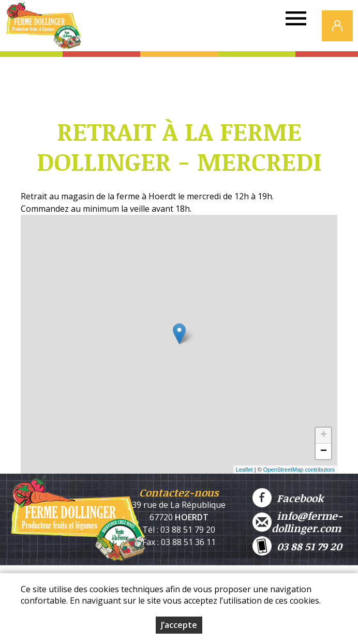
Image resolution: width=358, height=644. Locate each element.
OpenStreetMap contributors (299, 470)
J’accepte (179, 625)
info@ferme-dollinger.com (297, 522)
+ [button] (324, 435)
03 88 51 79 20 (297, 546)
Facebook (288, 498)
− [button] (324, 451)
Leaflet (244, 470)
